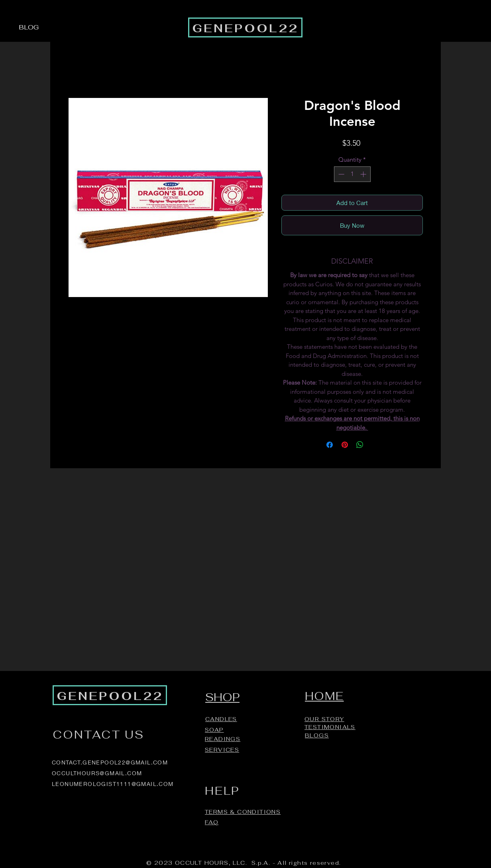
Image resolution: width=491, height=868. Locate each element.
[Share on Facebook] (330, 445)
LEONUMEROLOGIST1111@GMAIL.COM (113, 784)
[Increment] (364, 174)
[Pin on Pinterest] (345, 445)
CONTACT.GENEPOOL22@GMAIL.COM (110, 762)
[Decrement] (341, 174)
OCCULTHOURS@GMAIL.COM (97, 773)
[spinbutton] (352, 174)
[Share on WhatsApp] (360, 445)
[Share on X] (375, 445)
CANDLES (221, 719)
